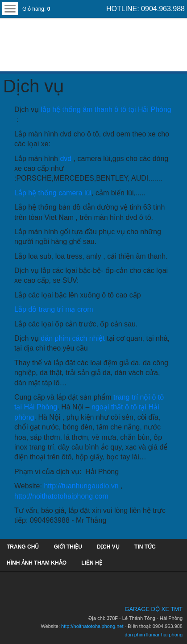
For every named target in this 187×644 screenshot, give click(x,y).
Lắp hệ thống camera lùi (53, 193)
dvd (66, 159)
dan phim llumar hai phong (154, 635)
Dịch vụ (34, 86)
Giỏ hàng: (36, 9)
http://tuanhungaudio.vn (81, 486)
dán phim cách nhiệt (73, 338)
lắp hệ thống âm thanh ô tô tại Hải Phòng (106, 109)
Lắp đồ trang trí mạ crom (54, 309)
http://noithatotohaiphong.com (61, 496)
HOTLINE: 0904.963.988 (145, 9)
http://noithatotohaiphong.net (92, 626)
